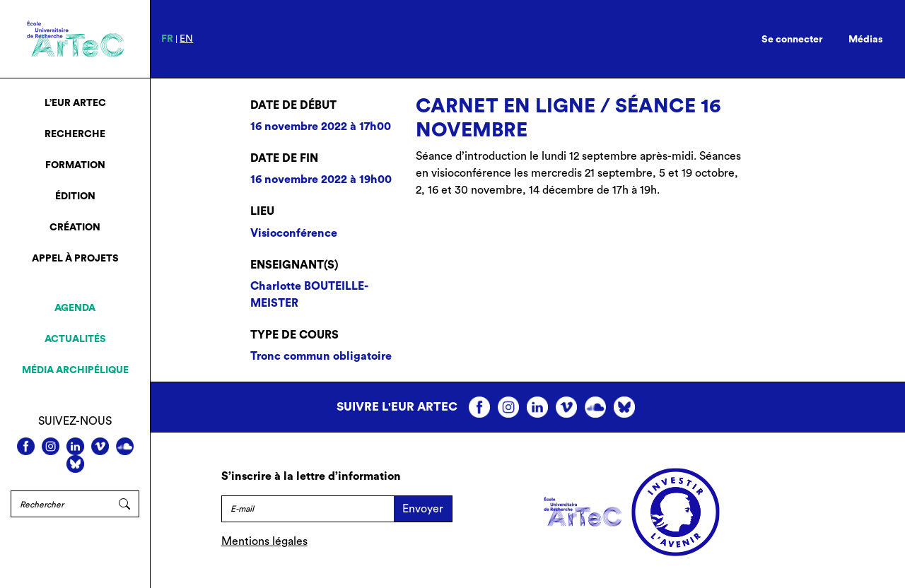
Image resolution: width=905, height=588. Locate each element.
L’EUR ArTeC (75, 103)
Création (75, 228)
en (186, 39)
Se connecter (792, 40)
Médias (866, 40)
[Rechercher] (60, 504)
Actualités (75, 339)
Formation (75, 165)
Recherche (75, 134)
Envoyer (423, 509)
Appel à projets (75, 259)
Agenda (75, 308)
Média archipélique (75, 370)
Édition (75, 196)
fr (167, 39)
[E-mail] (308, 509)
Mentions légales (264, 541)
